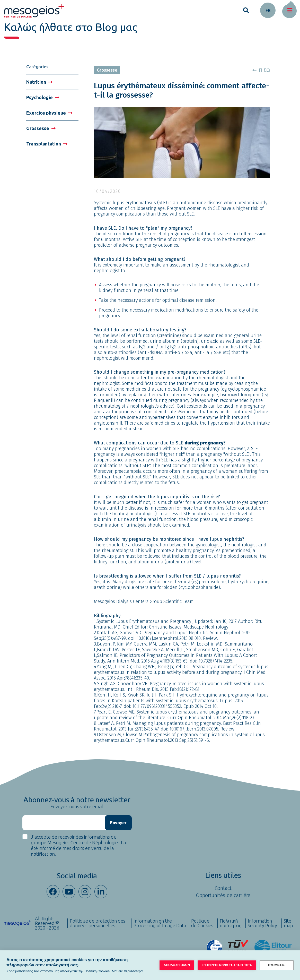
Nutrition (39, 82)
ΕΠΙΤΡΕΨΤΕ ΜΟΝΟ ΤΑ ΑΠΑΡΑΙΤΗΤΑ (227, 965)
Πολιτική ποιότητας (231, 923)
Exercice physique (49, 113)
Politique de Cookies (202, 923)
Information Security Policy (262, 923)
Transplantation (47, 144)
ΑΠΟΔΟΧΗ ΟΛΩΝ (177, 965)
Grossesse (41, 128)
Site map (288, 923)
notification (43, 854)
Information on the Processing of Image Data (160, 923)
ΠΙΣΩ (261, 70)
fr (268, 10)
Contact (223, 888)
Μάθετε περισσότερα (127, 971)
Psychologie (43, 97)
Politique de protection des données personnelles (98, 923)
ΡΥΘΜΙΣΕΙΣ (277, 965)
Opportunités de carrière (223, 895)
